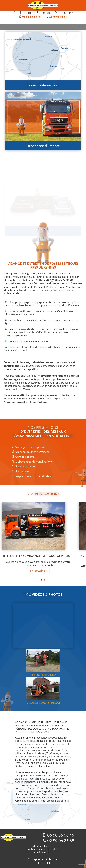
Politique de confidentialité (42, 849)
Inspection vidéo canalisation (34, 476)
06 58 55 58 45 (31, 17)
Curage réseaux (25, 457)
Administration (42, 852)
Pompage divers (25, 466)
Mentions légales (42, 846)
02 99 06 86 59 (58, 17)
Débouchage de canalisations (34, 461)
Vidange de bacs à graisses (32, 452)
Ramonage (22, 471)
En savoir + (38, 571)
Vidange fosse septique (30, 447)
